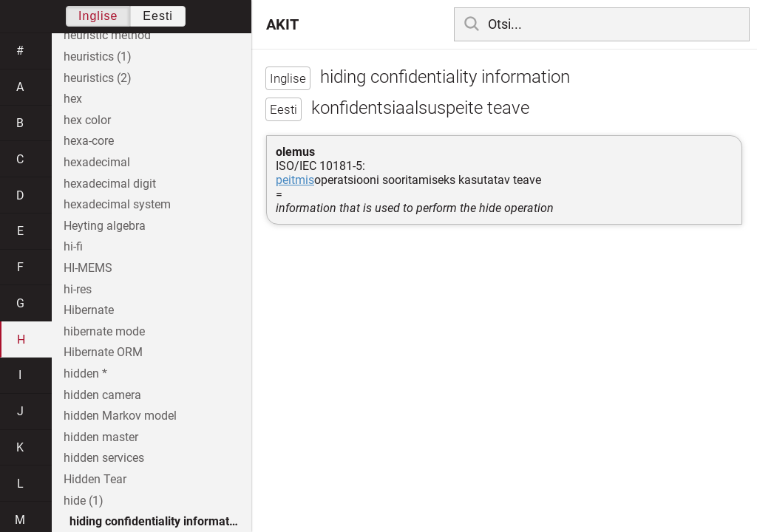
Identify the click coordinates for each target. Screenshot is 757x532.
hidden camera (102, 395)
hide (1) (84, 501)
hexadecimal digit (110, 184)
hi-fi (73, 246)
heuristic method (107, 35)
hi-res (78, 289)
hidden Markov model (120, 416)
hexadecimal (97, 162)
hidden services (104, 458)
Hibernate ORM (103, 352)
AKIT (282, 24)
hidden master (101, 437)
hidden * (85, 374)
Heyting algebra (105, 226)
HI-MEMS (88, 268)
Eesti (158, 16)
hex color (87, 120)
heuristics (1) (98, 57)
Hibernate (89, 310)
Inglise (98, 16)
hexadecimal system (117, 204)
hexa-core (89, 141)
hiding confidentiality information (157, 521)
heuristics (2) (98, 78)
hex (73, 99)
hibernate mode (104, 331)
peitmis (295, 180)
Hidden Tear (95, 479)
